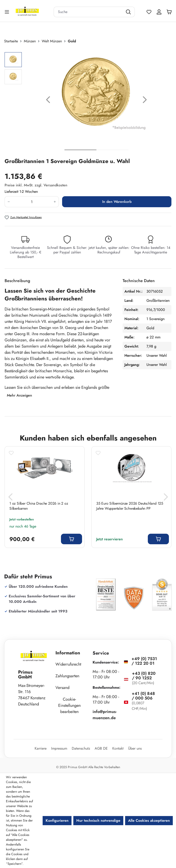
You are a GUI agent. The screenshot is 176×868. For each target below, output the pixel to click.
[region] (88, 101)
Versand (62, 688)
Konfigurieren (57, 820)
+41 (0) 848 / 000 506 (143, 696)
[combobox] (88, 12)
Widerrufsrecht (68, 664)
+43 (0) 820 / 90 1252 (144, 676)
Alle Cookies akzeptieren (149, 820)
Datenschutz (81, 748)
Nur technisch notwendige (98, 820)
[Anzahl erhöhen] (55, 202)
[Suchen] (129, 12)
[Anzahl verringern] (9, 202)
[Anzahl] (32, 202)
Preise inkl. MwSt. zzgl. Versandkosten (36, 185)
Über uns (135, 748)
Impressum (59, 748)
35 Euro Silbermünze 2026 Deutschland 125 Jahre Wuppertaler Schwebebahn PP (130, 506)
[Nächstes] (145, 101)
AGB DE (101, 748)
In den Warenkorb (117, 202)
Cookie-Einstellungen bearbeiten (69, 705)
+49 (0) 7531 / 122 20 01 (144, 661)
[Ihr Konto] (159, 12)
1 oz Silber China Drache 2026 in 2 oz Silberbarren (39, 506)
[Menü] (7, 12)
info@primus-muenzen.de (105, 715)
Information (68, 653)
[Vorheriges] (48, 101)
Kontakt (118, 748)
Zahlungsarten (67, 676)
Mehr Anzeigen (19, 395)
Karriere (41, 748)
